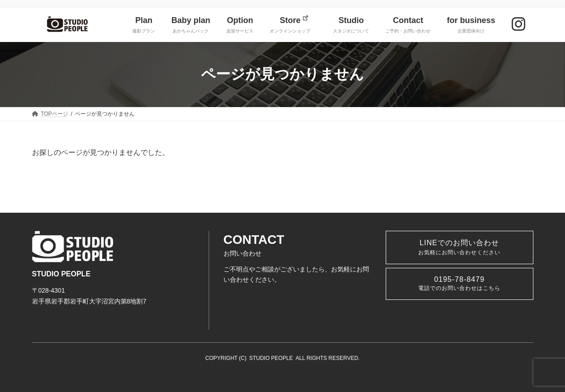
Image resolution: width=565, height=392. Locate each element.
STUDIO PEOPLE (271, 358)
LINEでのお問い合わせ (459, 247)
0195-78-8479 (459, 283)
